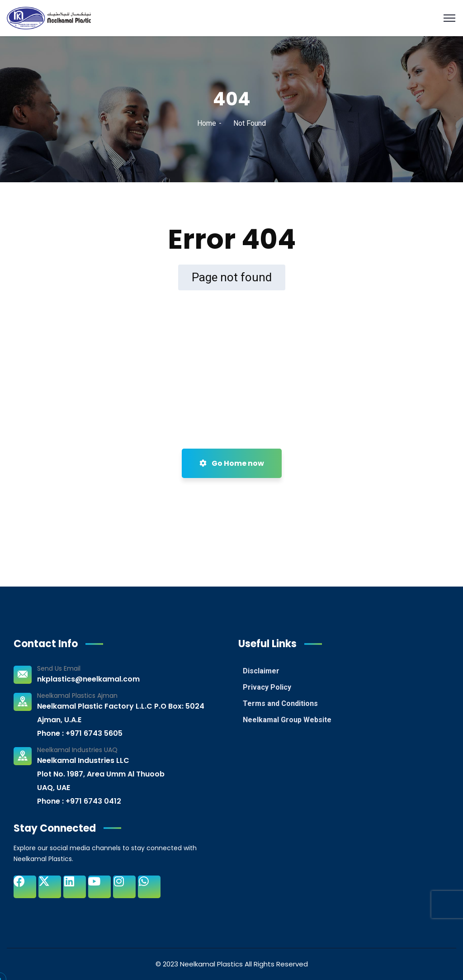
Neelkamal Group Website (287, 720)
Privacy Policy (267, 687)
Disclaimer (261, 671)
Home (207, 123)
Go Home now (232, 463)
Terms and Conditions (280, 703)
